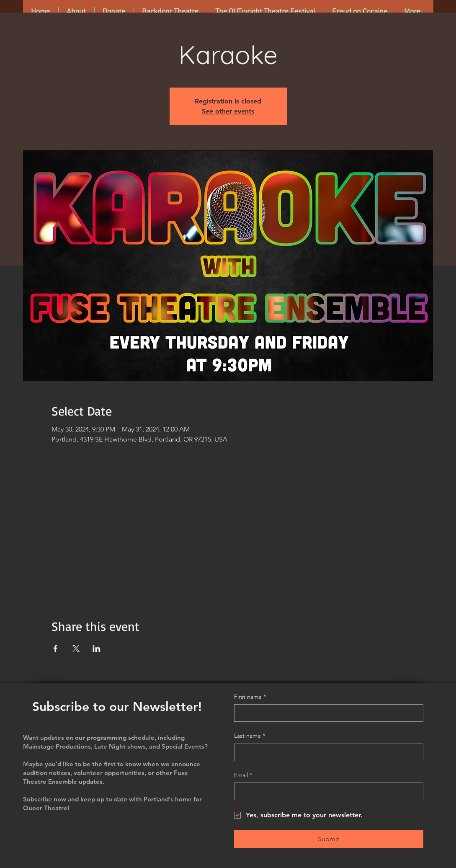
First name (250, 697)
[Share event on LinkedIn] (97, 648)
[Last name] (326, 752)
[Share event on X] (76, 648)
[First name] (326, 713)
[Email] (326, 791)
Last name (250, 736)
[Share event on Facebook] (55, 648)
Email (243, 775)
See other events (228, 111)
